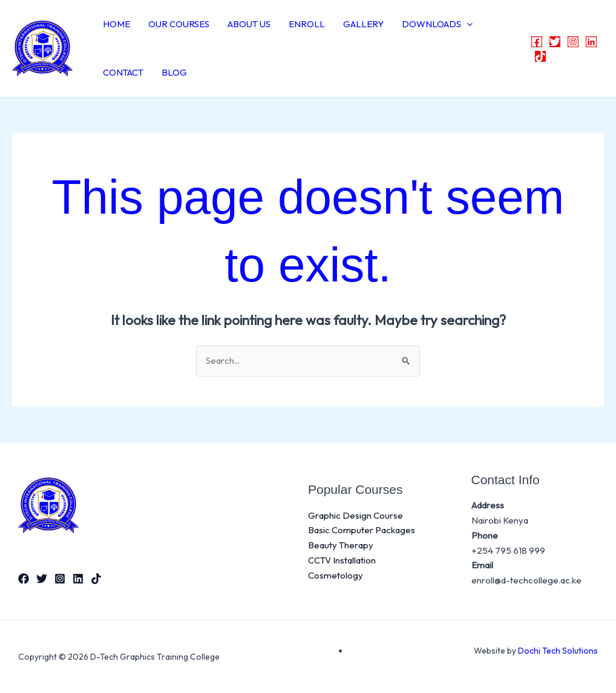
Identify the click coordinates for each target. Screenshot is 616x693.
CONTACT (123, 72)
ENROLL (307, 24)
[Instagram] (573, 42)
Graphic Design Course (356, 515)
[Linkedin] (591, 42)
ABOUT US (249, 24)
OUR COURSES (179, 24)
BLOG (174, 72)
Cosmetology (336, 575)
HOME (116, 24)
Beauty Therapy (341, 545)
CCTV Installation (342, 560)
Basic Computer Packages (362, 530)
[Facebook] (537, 42)
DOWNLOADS (437, 24)
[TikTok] (540, 56)
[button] (467, 24)
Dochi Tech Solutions (558, 651)
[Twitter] (555, 42)
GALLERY (363, 24)
